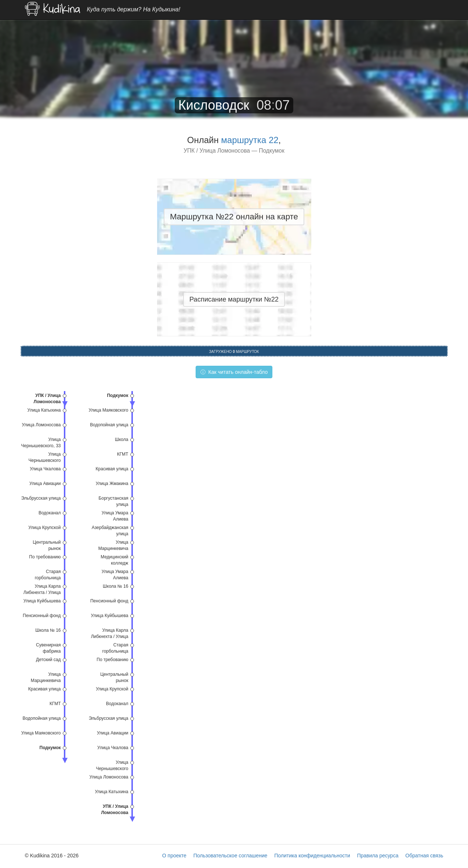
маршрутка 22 (250, 140)
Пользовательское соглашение (231, 856)
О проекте (174, 856)
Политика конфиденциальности (312, 856)
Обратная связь (424, 856)
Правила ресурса (378, 856)
